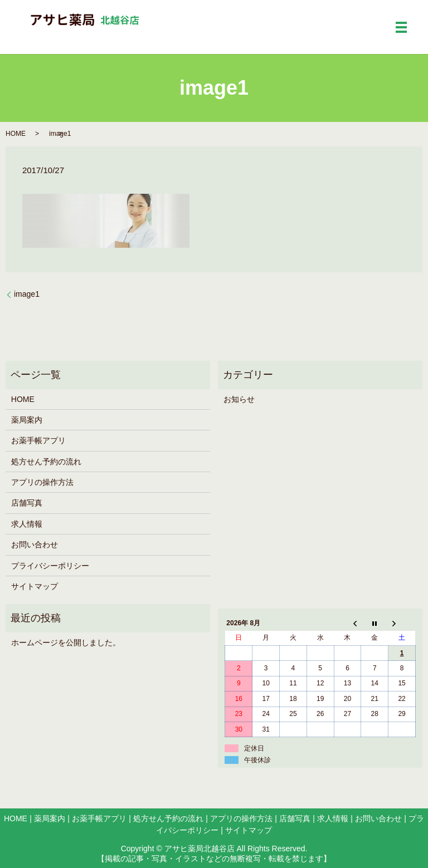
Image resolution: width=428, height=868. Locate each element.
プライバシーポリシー (50, 566)
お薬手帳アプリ (38, 440)
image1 (27, 294)
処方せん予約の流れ (46, 462)
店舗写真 (27, 503)
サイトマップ (35, 586)
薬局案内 (27, 420)
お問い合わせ (35, 545)
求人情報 (27, 524)
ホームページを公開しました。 (66, 643)
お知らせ (239, 399)
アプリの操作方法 (42, 482)
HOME (16, 134)
